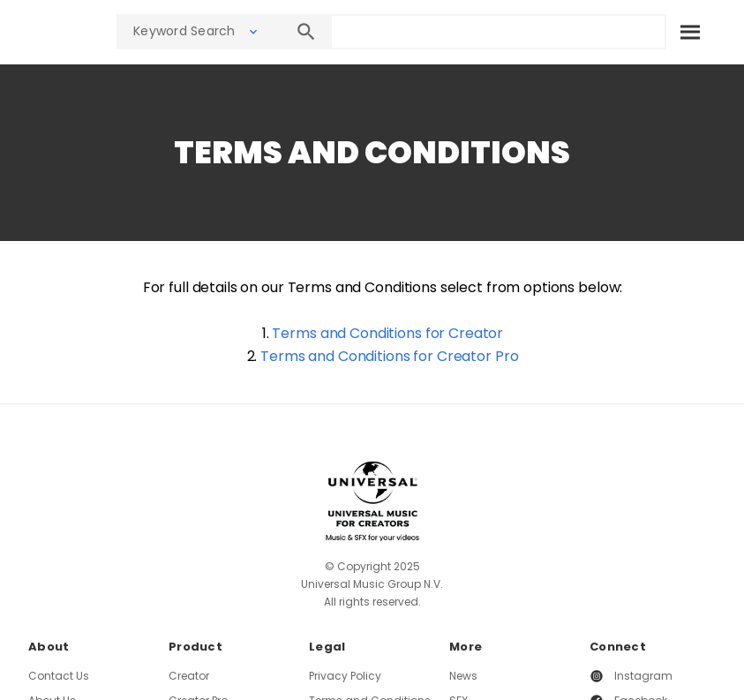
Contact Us (59, 676)
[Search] (689, 32)
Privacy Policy (345, 676)
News (463, 676)
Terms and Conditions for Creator (387, 333)
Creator (189, 676)
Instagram (643, 676)
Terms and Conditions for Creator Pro (389, 356)
